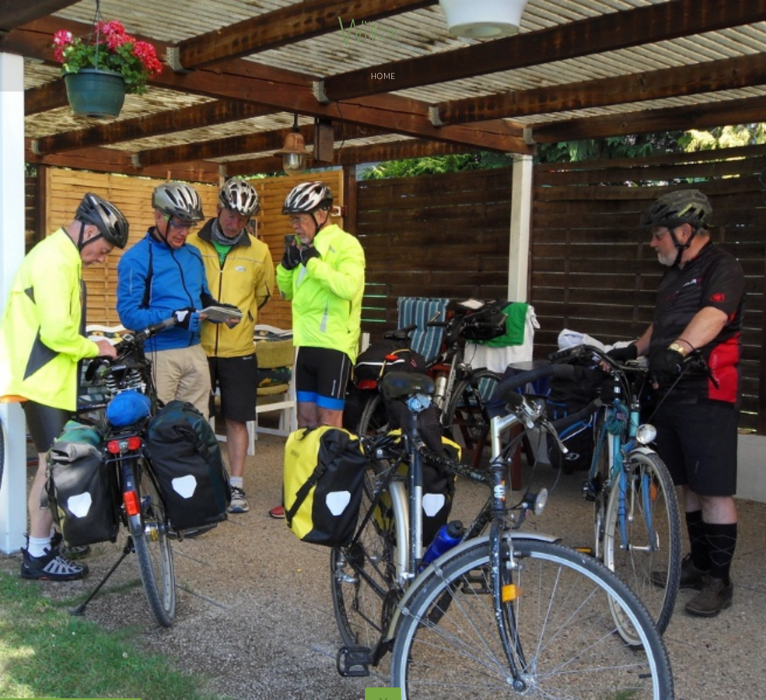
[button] (36, 350)
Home (383, 76)
